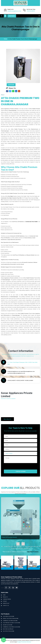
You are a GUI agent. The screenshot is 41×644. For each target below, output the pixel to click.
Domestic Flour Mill (17, 198)
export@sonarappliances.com (28, 371)
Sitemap (5, 601)
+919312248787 (31, 11)
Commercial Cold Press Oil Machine (11, 627)
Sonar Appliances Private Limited (11, 577)
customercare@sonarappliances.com (16, 373)
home (5, 39)
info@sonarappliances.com (14, 11)
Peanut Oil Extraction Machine (11, 618)
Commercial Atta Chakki (6, 198)
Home (4, 595)
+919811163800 (29, 380)
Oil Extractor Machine (9, 631)
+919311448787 (12, 380)
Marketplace (6, 603)
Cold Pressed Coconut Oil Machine (11, 623)
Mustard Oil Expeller (8, 629)
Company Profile (7, 599)
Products (5, 597)
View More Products (33, 552)
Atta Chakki (10, 196)
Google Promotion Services (24, 642)
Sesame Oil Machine (8, 625)
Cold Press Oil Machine (9, 616)
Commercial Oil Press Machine (10, 621)
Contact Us (6, 606)
